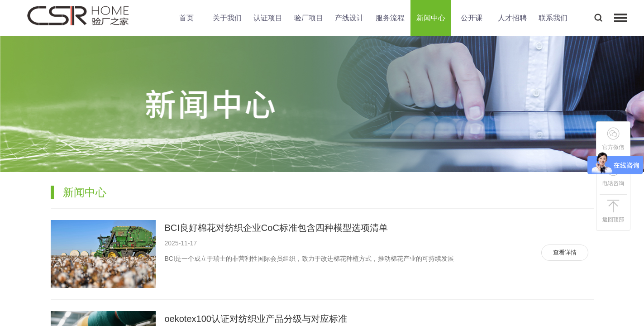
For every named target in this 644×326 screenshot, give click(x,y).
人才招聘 (512, 18)
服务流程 (390, 18)
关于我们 (227, 18)
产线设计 (349, 18)
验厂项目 (309, 18)
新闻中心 (431, 18)
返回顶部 (613, 211)
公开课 (472, 18)
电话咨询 (613, 175)
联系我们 (553, 18)
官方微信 (613, 139)
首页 (186, 18)
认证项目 (268, 18)
